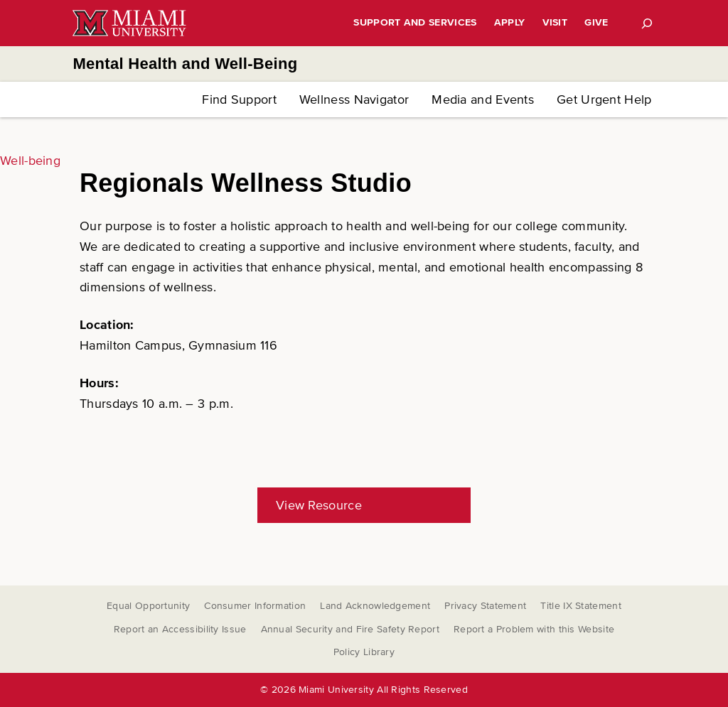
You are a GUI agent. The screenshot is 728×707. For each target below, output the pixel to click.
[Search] (647, 23)
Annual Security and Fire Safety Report (350, 629)
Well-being (30, 161)
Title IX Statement (580, 606)
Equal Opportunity (148, 606)
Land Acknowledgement (375, 606)
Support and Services (415, 22)
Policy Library (364, 652)
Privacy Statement (485, 606)
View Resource (319, 505)
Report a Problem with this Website (534, 629)
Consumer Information (255, 606)
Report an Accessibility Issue (180, 629)
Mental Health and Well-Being (185, 64)
